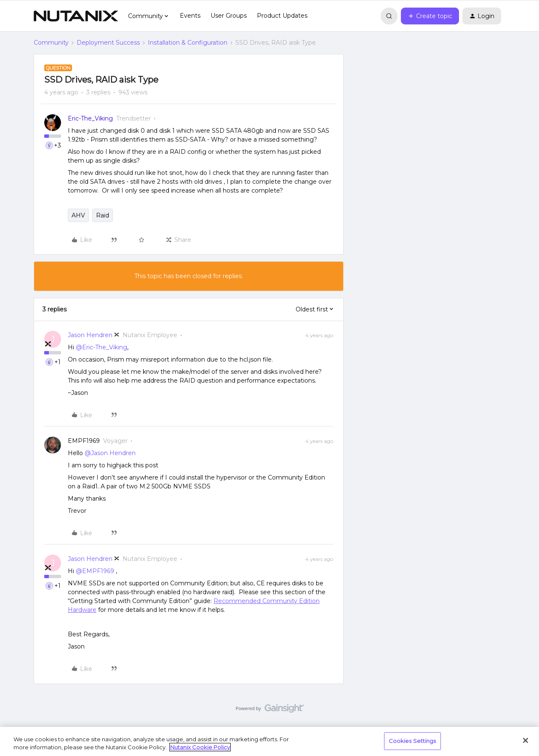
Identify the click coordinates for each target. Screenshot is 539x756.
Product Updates (282, 16)
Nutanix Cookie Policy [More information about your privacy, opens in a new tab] (200, 747)
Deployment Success (108, 43)
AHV (78, 215)
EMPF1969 (84, 441)
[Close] (526, 740)
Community (51, 43)
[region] (269, 741)
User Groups (229, 16)
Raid (103, 215)
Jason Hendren (90, 335)
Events (190, 16)
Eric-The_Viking (90, 118)
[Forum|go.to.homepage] (76, 16)
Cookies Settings (412, 741)
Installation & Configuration (188, 43)
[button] (430, 16)
